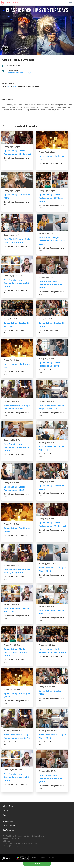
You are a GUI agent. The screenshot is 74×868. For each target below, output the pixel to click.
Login (8, 86)
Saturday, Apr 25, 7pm (13, 235)
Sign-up (15, 86)
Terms (43, 864)
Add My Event (8, 813)
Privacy (34, 864)
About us (6, 817)
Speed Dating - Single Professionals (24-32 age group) (51, 198)
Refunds (52, 864)
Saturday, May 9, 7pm (13, 568)
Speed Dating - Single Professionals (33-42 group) (15, 154)
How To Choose (8, 837)
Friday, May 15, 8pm (12, 648)
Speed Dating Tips (9, 832)
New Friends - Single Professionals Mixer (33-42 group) (52, 241)
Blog (4, 821)
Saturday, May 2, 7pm (13, 401)
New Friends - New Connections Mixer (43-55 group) (17, 283)
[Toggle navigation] (70, 3)
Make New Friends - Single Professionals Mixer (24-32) (17, 409)
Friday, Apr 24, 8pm (12, 147)
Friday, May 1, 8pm (12, 319)
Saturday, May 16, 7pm (13, 734)
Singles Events (8, 828)
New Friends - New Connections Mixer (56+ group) (51, 284)
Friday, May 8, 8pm (12, 486)
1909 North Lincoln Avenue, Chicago (19, 73)
